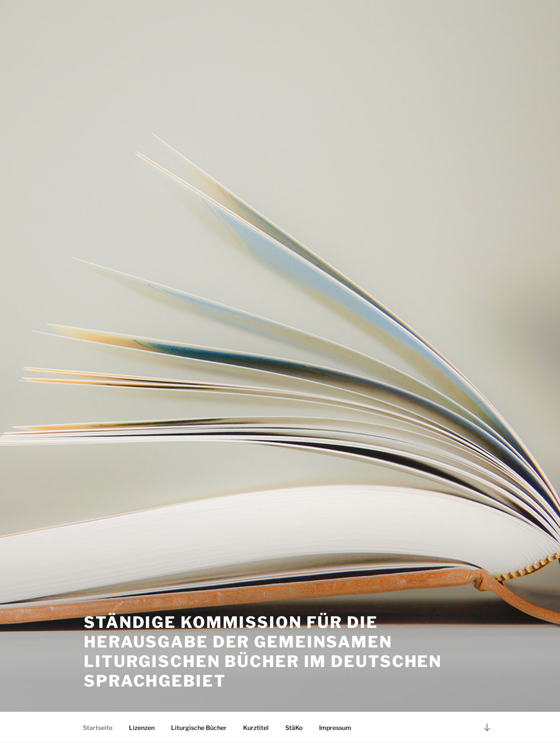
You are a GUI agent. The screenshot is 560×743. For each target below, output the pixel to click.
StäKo (294, 728)
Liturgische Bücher (199, 728)
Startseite (98, 728)
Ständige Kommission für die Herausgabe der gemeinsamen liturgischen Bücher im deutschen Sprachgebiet (263, 652)
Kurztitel (256, 728)
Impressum (335, 728)
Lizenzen (142, 728)
